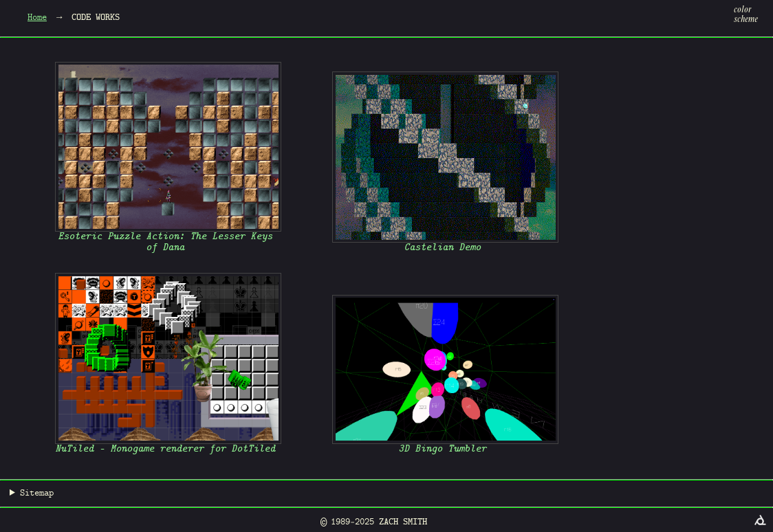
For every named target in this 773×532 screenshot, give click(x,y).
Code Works (96, 18)
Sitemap (37, 494)
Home (37, 18)
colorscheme (746, 15)
